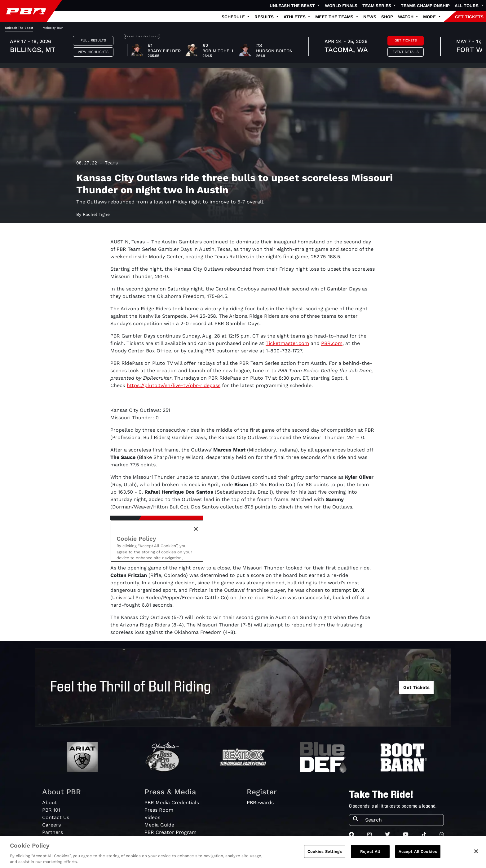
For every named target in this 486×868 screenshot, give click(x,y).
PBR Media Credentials (172, 803)
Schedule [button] (234, 17)
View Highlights (93, 52)
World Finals (341, 6)
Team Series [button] (377, 6)
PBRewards (260, 803)
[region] (243, 852)
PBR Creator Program (170, 832)
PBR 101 (51, 810)
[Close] (476, 851)
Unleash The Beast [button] (293, 6)
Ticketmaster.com (287, 343)
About (50, 803)
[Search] (402, 820)
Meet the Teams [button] (335, 17)
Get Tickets (406, 40)
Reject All (370, 851)
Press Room (159, 810)
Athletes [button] (295, 17)
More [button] (430, 17)
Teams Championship (425, 6)
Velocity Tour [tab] (53, 28)
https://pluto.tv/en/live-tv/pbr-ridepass (174, 385)
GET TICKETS (469, 17)
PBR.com (332, 343)
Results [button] (265, 17)
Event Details (406, 52)
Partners (53, 832)
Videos (152, 817)
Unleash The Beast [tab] (19, 28)
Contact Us (56, 817)
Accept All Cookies (418, 851)
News (370, 17)
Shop (387, 17)
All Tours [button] (467, 6)
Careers (51, 825)
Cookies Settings (325, 851)
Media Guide (159, 825)
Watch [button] (406, 17)
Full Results (93, 40)
